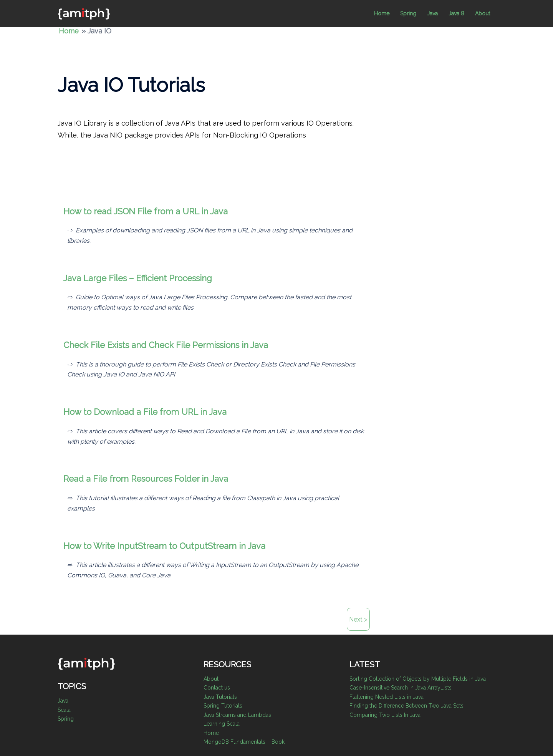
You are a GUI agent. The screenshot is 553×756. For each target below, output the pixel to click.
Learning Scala (222, 724)
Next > (358, 619)
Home (382, 13)
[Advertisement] (511, 191)
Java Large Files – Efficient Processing (138, 278)
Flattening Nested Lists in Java (387, 697)
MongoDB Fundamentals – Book (244, 742)
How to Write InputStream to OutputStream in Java (164, 546)
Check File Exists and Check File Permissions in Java (166, 345)
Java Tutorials (220, 697)
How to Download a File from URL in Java (145, 412)
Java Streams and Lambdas (237, 715)
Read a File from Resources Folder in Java (146, 479)
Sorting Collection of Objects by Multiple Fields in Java (418, 679)
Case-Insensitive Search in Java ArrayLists (401, 688)
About (483, 13)
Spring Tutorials (223, 706)
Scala (64, 710)
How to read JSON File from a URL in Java (146, 211)
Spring (408, 13)
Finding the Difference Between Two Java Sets (406, 706)
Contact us (217, 688)
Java (432, 13)
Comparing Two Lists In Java (385, 715)
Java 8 (456, 13)
